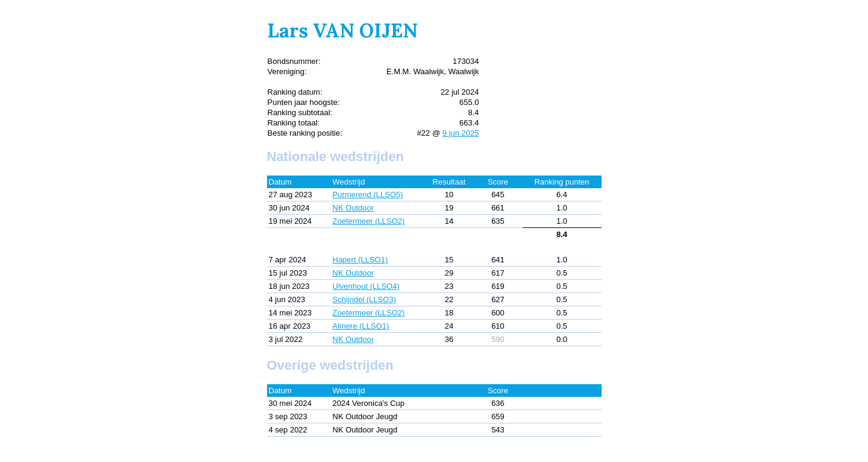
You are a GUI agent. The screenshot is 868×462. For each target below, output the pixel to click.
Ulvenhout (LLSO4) (366, 286)
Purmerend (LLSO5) (368, 195)
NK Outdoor (354, 208)
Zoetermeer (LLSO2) (369, 221)
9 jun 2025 (461, 133)
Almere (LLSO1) (361, 326)
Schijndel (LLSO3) (365, 299)
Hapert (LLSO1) (360, 260)
